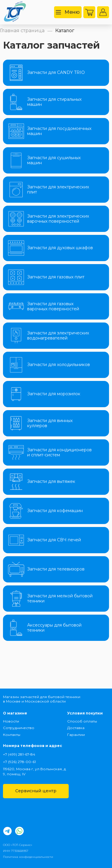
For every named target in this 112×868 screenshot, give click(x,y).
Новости (11, 721)
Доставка (76, 728)
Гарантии (76, 735)
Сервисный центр (36, 791)
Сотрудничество (18, 728)
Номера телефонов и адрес (33, 746)
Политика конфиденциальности (28, 857)
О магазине (15, 713)
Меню (68, 12)
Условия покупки (85, 713)
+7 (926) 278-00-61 (19, 762)
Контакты (12, 735)
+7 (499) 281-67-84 (19, 754)
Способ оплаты (82, 721)
